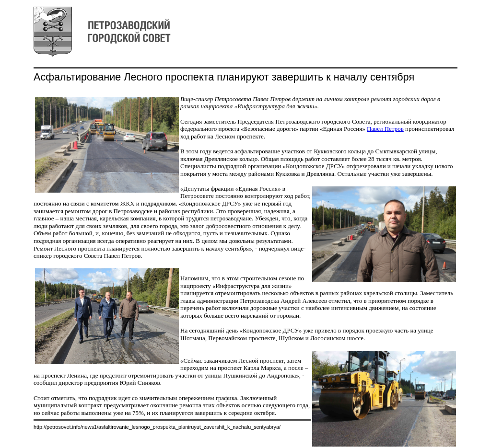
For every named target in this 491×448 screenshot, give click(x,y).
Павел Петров (385, 129)
